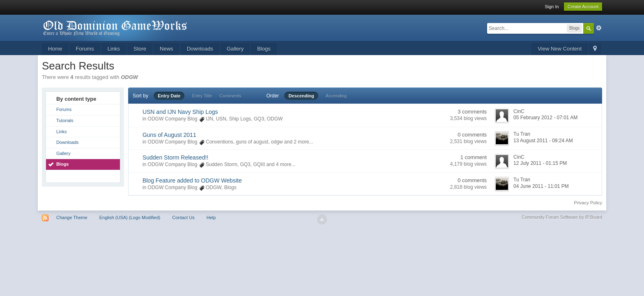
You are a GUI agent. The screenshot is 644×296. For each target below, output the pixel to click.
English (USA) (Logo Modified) (130, 217)
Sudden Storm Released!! (175, 157)
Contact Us (183, 217)
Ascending (336, 96)
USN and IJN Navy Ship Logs (180, 112)
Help (211, 217)
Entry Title (202, 96)
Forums (85, 49)
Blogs (264, 49)
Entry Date (169, 96)
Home (55, 49)
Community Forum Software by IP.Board (562, 217)
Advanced (599, 28)
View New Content (560, 49)
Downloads (200, 49)
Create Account (583, 7)
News (167, 49)
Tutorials (65, 120)
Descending (301, 96)
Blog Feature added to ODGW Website (192, 180)
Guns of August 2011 (169, 135)
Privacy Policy (588, 203)
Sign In (552, 7)
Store (140, 49)
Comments (230, 96)
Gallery (235, 49)
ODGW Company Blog (173, 119)
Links (114, 49)
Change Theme (72, 217)
